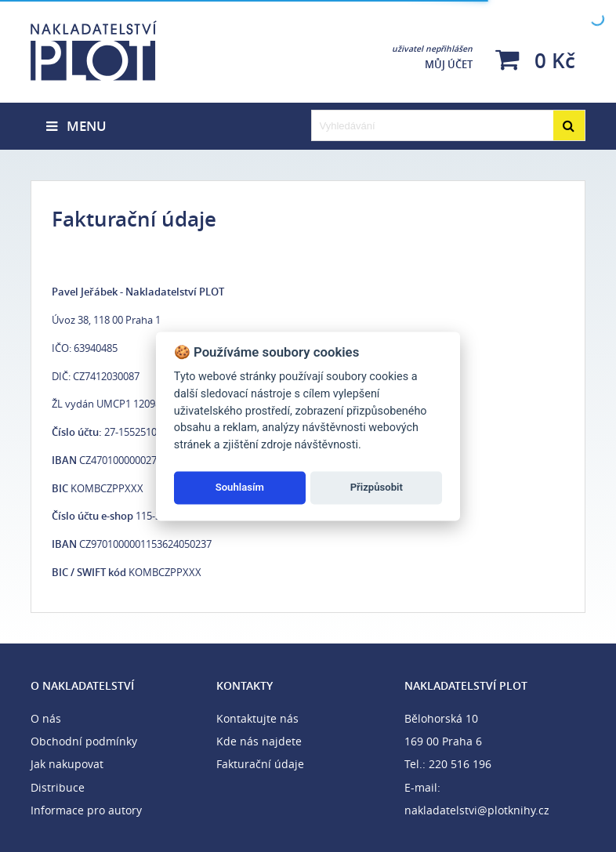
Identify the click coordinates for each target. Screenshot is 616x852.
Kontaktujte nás (257, 718)
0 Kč (535, 60)
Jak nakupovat (67, 764)
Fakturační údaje (260, 764)
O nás (46, 718)
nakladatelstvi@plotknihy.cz (477, 810)
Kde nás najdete (259, 741)
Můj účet (432, 57)
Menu (76, 126)
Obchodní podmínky (84, 741)
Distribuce (58, 787)
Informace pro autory (86, 810)
